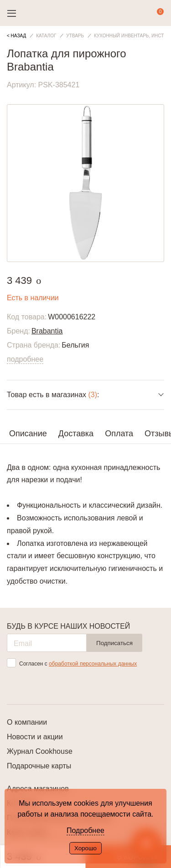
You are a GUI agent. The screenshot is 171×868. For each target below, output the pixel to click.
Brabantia (47, 331)
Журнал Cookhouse (40, 751)
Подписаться (114, 643)
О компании (27, 722)
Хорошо (85, 848)
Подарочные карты (39, 766)
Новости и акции (35, 737)
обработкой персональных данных (93, 664)
